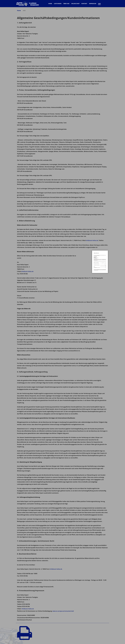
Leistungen (58, 4)
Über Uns (66, 4)
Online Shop (75, 4)
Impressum (93, 4)
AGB (99, 4)
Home (19, 11)
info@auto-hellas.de (92, 240)
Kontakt (84, 4)
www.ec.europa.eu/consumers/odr (63, 611)
